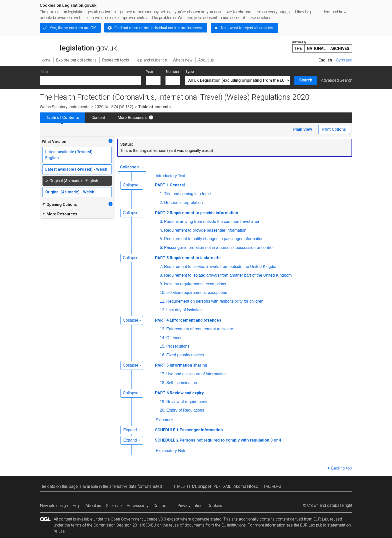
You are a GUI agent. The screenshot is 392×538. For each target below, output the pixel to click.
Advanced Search (337, 80)
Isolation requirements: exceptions (197, 292)
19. (162, 402)
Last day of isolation (184, 310)
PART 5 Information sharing (181, 365)
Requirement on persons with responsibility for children (215, 301)
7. (161, 267)
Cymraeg (344, 60)
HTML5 (179, 486)
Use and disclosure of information (196, 374)
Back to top (342, 468)
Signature (164, 420)
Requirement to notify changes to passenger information (214, 239)
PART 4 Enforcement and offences (188, 320)
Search (306, 80)
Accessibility (138, 506)
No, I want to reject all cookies (247, 28)
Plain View (303, 129)
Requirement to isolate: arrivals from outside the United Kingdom (221, 267)
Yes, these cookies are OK (73, 28)
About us (93, 506)
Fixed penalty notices (185, 355)
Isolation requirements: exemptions (195, 284)
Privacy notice (190, 506)
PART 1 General (170, 185)
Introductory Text (170, 176)
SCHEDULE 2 (167, 440)
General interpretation (183, 203)
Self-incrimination (182, 383)
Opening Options (59, 204)
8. (161, 275)
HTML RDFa (271, 486)
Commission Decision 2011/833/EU (125, 525)
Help (77, 506)
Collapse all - (132, 167)
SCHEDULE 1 (167, 430)
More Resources (132, 118)
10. (162, 292)
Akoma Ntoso (246, 486)
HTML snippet (199, 486)
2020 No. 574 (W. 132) (114, 107)
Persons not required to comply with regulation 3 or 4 (230, 440)
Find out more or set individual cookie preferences (158, 28)
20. (162, 410)
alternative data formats (130, 486)
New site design (54, 506)
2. (161, 203)
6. (161, 248)
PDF (217, 486)
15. (162, 346)
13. (162, 329)
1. (161, 194)
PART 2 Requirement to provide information (196, 213)
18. (162, 383)
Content (98, 118)
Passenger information (201, 430)
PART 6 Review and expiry (179, 393)
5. (161, 239)
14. (162, 338)
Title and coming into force (187, 194)
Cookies (215, 506)
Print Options (334, 129)
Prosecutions (178, 346)
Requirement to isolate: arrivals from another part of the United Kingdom (228, 275)
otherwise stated (207, 519)
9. (161, 284)
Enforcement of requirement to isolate (200, 329)
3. (161, 222)
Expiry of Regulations (185, 410)
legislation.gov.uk (78, 46)
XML (227, 486)
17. (162, 374)
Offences (174, 338)
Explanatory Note (171, 451)
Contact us (163, 506)
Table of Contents (62, 118)
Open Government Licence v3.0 (138, 519)
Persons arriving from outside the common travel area (212, 222)
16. (162, 355)
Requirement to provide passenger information (205, 230)
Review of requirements (187, 402)
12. (162, 310)
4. (161, 230)
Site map (114, 506)
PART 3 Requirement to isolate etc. (188, 258)
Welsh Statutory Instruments (65, 107)
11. (162, 301)
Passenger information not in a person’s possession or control (219, 248)
